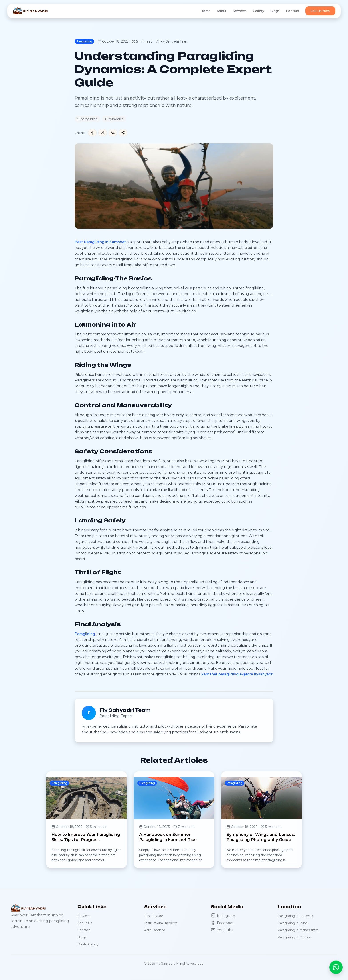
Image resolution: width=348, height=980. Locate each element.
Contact (293, 11)
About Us (85, 923)
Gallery (258, 11)
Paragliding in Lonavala (295, 916)
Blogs (275, 11)
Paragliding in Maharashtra (298, 930)
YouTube (222, 930)
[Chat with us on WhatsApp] (336, 965)
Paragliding (85, 634)
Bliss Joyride (154, 916)
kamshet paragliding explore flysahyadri (237, 674)
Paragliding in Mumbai (295, 937)
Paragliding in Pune (293, 923)
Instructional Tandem (161, 923)
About (222, 11)
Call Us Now (320, 11)
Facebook (223, 923)
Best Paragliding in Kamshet (100, 242)
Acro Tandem (155, 930)
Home (206, 11)
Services (240, 11)
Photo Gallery (88, 944)
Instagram (223, 916)
